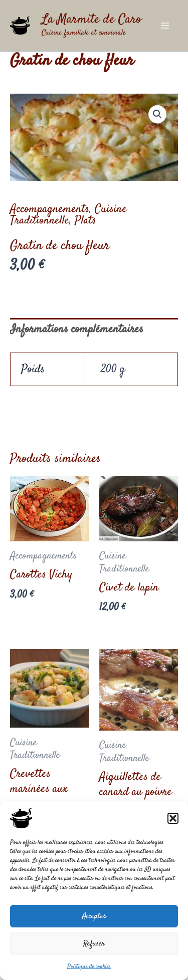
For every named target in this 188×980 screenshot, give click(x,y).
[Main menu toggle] (165, 26)
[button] (173, 818)
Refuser (94, 944)
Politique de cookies (89, 967)
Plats (85, 221)
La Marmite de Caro (91, 20)
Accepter (94, 916)
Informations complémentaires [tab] (77, 330)
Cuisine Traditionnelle (68, 215)
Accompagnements (50, 209)
